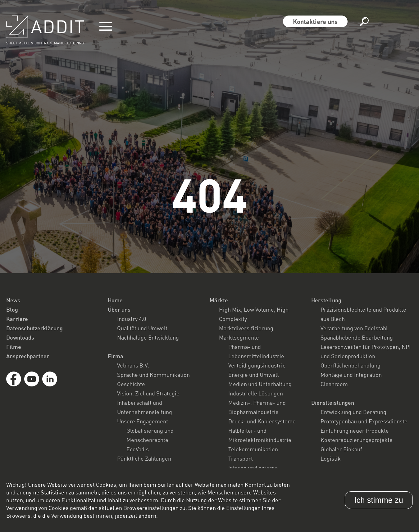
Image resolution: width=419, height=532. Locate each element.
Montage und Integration (351, 375)
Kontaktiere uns (315, 21)
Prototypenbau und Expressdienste (364, 421)
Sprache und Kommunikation (153, 375)
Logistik (331, 458)
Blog (12, 309)
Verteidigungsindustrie (257, 365)
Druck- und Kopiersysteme (262, 421)
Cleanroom (334, 384)
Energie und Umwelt (254, 375)
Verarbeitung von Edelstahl (354, 328)
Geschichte (131, 384)
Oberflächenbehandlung (351, 365)
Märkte (219, 300)
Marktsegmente (239, 337)
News (13, 300)
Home (115, 300)
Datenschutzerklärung (34, 328)
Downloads (20, 337)
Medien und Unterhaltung (260, 384)
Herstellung (326, 300)
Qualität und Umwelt (142, 328)
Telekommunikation (253, 449)
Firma (116, 356)
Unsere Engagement (143, 421)
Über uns (119, 309)
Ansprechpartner (28, 356)
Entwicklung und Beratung (353, 412)
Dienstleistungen (333, 403)
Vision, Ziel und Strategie (148, 393)
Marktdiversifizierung (246, 328)
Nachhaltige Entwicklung (148, 337)
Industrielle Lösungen (256, 393)
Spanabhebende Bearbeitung (357, 337)
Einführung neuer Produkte (355, 431)
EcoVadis (138, 449)
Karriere (17, 319)
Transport (241, 458)
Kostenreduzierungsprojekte (357, 440)
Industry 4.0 (132, 319)
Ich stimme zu (379, 500)
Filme (14, 347)
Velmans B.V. (133, 365)
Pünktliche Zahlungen (144, 458)
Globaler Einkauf (341, 449)
